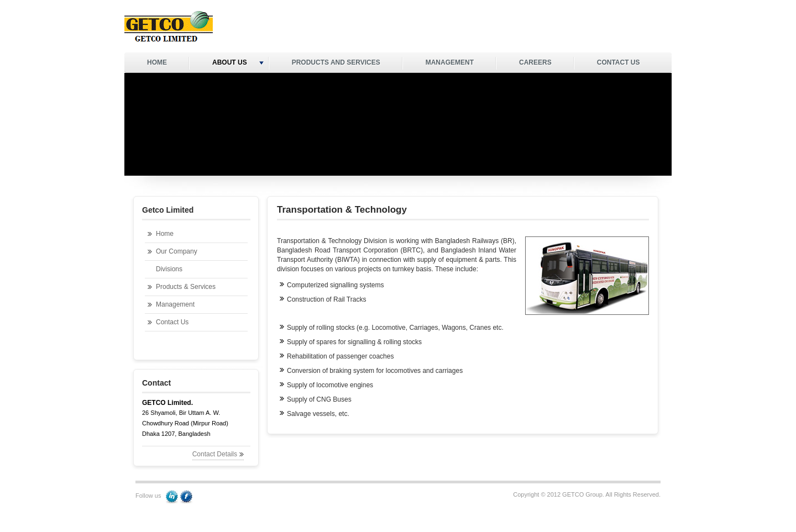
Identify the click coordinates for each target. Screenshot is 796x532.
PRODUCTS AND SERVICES (336, 62)
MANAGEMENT (450, 62)
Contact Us (172, 322)
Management (175, 304)
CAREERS (535, 62)
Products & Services (186, 287)
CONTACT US (619, 62)
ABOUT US (238, 62)
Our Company (177, 251)
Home (165, 234)
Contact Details (215, 454)
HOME (157, 62)
